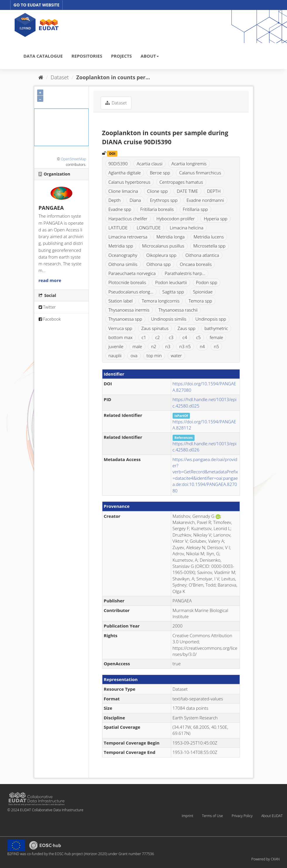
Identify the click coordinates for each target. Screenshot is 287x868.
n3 (168, 346)
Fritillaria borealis (157, 209)
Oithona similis (123, 264)
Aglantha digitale (125, 173)
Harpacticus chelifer (128, 219)
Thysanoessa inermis (129, 310)
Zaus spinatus (155, 328)
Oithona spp (158, 264)
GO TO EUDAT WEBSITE (36, 5)
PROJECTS (121, 56)
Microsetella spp (209, 246)
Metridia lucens (209, 237)
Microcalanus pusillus (163, 246)
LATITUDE (118, 228)
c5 (198, 337)
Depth (115, 200)
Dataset (60, 77)
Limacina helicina (187, 228)
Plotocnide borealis (127, 282)
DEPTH (214, 191)
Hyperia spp (215, 219)
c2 (157, 337)
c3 (171, 337)
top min (154, 355)
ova (134, 355)
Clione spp (158, 191)
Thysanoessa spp (125, 319)
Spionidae (203, 292)
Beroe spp (160, 173)
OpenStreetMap (73, 159)
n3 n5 (185, 346)
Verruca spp (120, 328)
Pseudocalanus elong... (131, 292)
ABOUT (150, 56)
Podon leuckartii (171, 282)
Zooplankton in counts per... (113, 77)
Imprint (187, 816)
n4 (202, 346)
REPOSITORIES (87, 56)
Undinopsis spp (211, 319)
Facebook (50, 319)
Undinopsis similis (169, 319)
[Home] (41, 77)
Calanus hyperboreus (130, 182)
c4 (185, 337)
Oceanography (123, 255)
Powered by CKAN (265, 859)
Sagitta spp (173, 292)
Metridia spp (121, 246)
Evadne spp (120, 209)
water (176, 355)
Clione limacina (123, 191)
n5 (216, 346)
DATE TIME (187, 191)
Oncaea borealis (196, 264)
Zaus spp (187, 328)
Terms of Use (212, 816)
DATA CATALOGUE (43, 56)
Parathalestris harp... (185, 273)
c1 (144, 337)
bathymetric (216, 328)
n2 (153, 346)
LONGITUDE (149, 228)
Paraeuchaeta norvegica (132, 273)
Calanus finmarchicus (200, 173)
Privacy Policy (242, 816)
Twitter (47, 307)
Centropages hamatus (181, 182)
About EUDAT (272, 816)
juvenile (116, 346)
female (216, 337)
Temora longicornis (160, 301)
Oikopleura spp (161, 255)
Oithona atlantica (202, 255)
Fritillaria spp (195, 209)
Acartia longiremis (189, 164)
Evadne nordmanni (205, 200)
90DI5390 (118, 164)
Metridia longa (171, 237)
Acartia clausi (149, 164)
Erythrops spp (164, 200)
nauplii (115, 355)
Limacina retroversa (128, 237)
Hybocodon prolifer (176, 219)
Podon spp (207, 282)
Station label (121, 301)
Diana (135, 200)
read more (50, 280)
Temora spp (200, 301)
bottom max (121, 337)
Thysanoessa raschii (178, 310)
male (137, 346)
